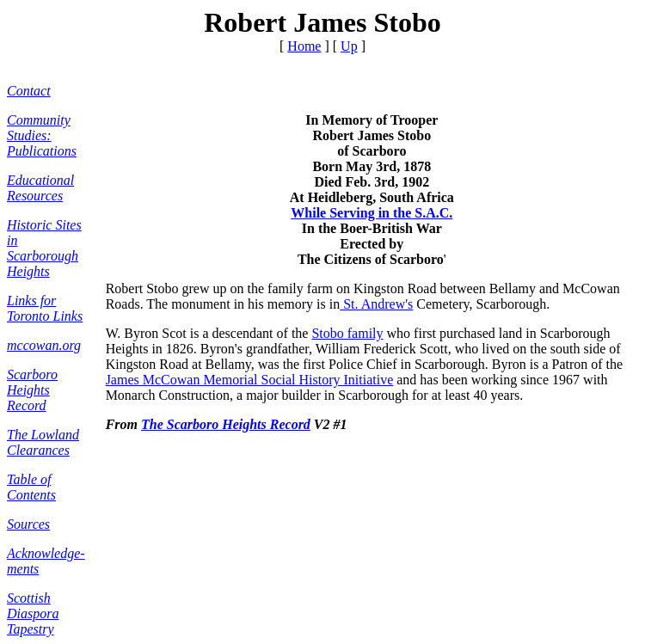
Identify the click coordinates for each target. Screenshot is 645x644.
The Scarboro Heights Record (226, 424)
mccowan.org (44, 345)
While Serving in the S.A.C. (372, 213)
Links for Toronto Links (45, 308)
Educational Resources (40, 188)
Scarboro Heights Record (32, 390)
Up (349, 46)
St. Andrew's (376, 304)
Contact (29, 91)
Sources (28, 524)
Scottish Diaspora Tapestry (33, 613)
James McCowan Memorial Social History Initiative (250, 380)
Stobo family (347, 333)
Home (304, 46)
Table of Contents (31, 487)
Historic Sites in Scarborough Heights (44, 248)
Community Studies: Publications (42, 135)
